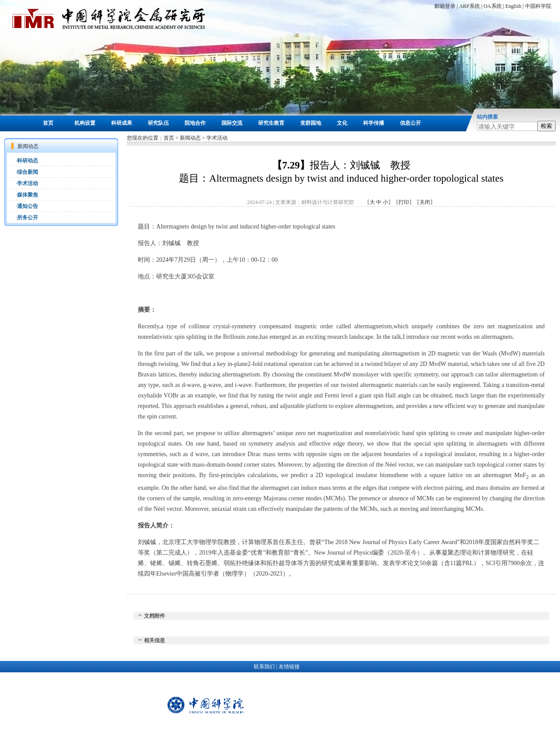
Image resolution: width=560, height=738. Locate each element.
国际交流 (232, 123)
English (513, 6)
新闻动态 (190, 138)
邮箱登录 (445, 6)
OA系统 (492, 6)
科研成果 (122, 123)
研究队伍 (158, 123)
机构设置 (85, 123)
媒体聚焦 (28, 195)
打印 (404, 202)
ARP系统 (469, 6)
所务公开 (28, 218)
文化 (342, 123)
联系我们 (264, 667)
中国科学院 (538, 6)
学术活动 (28, 183)
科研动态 (28, 161)
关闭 (425, 202)
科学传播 (374, 123)
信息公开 (410, 123)
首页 (48, 123)
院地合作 (195, 123)
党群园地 (311, 123)
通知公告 (28, 206)
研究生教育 (271, 123)
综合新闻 (28, 172)
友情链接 (289, 667)
